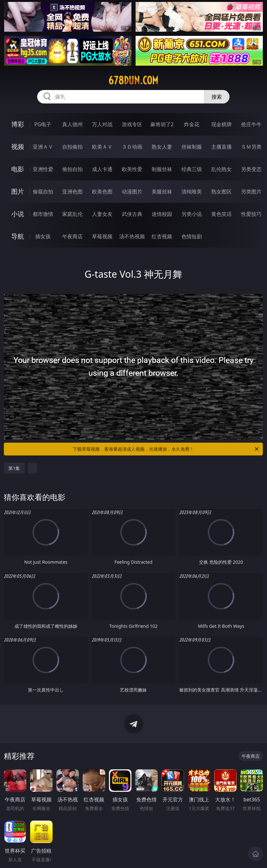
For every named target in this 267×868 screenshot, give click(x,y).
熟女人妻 (162, 147)
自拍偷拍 (72, 147)
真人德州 (72, 124)
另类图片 (251, 192)
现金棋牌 (221, 124)
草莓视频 (102, 236)
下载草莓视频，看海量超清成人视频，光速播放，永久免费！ (166, 449)
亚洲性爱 (43, 169)
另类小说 (192, 214)
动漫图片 (132, 192)
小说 (18, 214)
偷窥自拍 (43, 192)
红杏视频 (162, 236)
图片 (18, 191)
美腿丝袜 (162, 192)
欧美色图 (102, 192)
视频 (18, 147)
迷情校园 (162, 214)
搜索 (217, 97)
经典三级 (192, 169)
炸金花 (192, 124)
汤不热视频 (132, 236)
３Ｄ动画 (132, 147)
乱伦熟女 (221, 169)
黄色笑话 (221, 214)
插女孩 (43, 236)
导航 (18, 236)
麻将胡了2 (162, 124)
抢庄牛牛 (251, 124)
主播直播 (221, 147)
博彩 (18, 124)
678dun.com (133, 80)
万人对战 (102, 124)
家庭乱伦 (72, 214)
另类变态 (251, 169)
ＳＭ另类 (251, 147)
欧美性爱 (132, 169)
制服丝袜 (162, 169)
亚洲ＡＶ (43, 147)
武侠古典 (132, 214)
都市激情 (43, 214)
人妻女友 (102, 214)
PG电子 (43, 124)
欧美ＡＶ (102, 147)
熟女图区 (221, 192)
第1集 (14, 468)
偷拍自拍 (72, 169)
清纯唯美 (192, 192)
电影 (18, 169)
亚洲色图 (72, 192)
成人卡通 (102, 169)
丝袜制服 (192, 147)
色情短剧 (192, 236)
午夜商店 (72, 236)
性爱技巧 (251, 214)
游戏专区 (132, 124)
